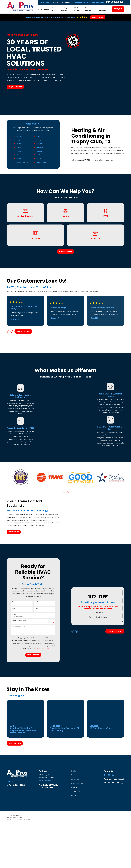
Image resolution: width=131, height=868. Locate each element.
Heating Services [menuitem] (64, 9)
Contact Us (118, 9)
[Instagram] (113, 828)
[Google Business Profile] (109, 828)
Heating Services (77, 836)
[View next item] (12, 385)
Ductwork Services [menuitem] (88, 9)
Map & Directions (45, 833)
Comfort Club (66, 2)
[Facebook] (105, 828)
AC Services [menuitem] (54, 9)
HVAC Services (76, 840)
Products (55, 2)
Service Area (45, 2)
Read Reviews (98, 17)
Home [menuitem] (40, 9)
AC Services (75, 832)
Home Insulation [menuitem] (102, 9)
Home (73, 828)
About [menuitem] (47, 9)
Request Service (15, 87)
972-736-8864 (115, 2)
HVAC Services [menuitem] (77, 9)
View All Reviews (23, 385)
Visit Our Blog (15, 797)
